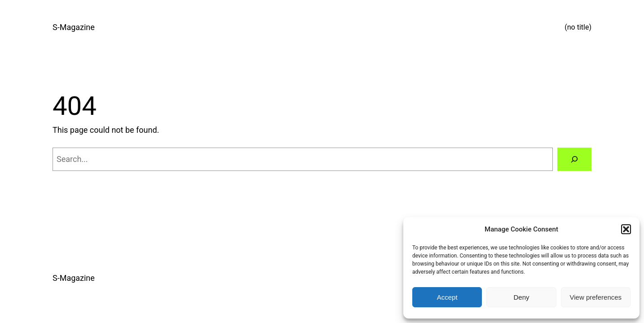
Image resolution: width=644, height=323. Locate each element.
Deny (521, 297)
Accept (447, 297)
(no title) (578, 27)
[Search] (574, 159)
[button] (626, 229)
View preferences (596, 297)
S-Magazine (74, 27)
